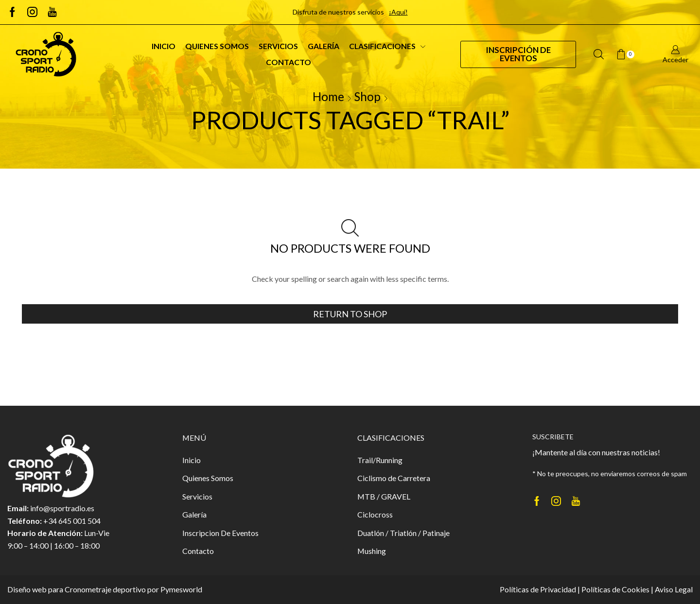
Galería (324, 46)
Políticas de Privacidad (538, 589)
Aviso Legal (674, 589)
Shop (367, 96)
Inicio (164, 46)
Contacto (289, 62)
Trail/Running (380, 460)
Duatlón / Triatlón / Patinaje (403, 533)
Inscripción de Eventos (518, 54)
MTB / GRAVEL (384, 496)
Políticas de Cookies (615, 589)
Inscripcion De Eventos (220, 533)
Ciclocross (375, 514)
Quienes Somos (217, 46)
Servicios (278, 46)
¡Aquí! (398, 12)
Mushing (372, 551)
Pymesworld (181, 589)
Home (328, 96)
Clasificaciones (387, 46)
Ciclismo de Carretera (394, 478)
